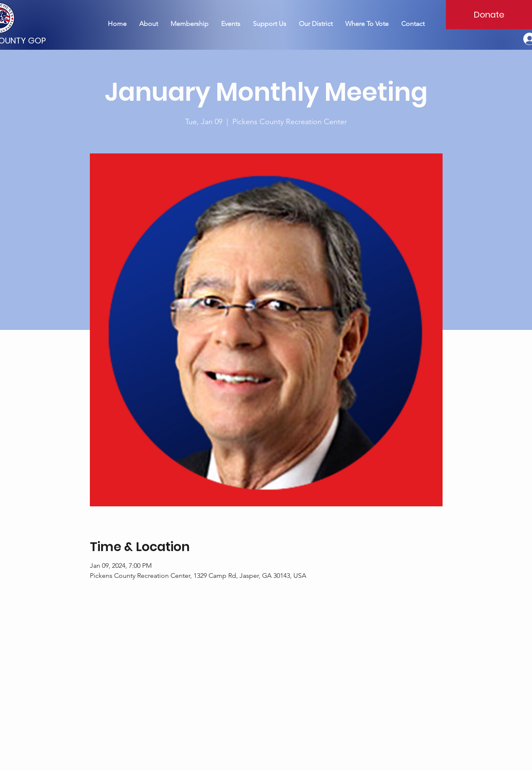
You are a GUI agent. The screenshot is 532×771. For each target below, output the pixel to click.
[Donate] (489, 15)
